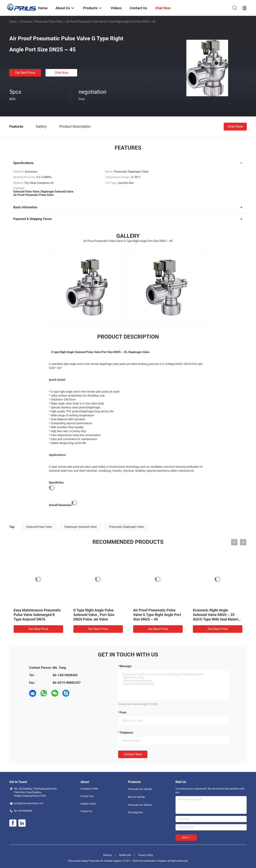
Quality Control (88, 804)
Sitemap (107, 855)
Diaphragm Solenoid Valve (81, 527)
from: (123, 712)
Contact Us (86, 811)
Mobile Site (125, 855)
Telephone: (127, 733)
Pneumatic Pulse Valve (49, 22)
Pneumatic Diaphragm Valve (127, 527)
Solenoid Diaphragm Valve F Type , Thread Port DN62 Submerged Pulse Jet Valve (96, 615)
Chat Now (62, 73)
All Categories (135, 812)
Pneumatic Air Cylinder (140, 789)
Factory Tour (87, 796)
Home (13, 22)
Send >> (186, 838)
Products (26, 22)
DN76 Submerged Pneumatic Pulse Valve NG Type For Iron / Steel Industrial (38, 615)
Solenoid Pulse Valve (39, 527)
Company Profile (89, 789)
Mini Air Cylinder (137, 797)
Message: (126, 666)
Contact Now (133, 754)
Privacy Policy (146, 855)
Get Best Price (25, 73)
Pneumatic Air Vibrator (140, 805)
